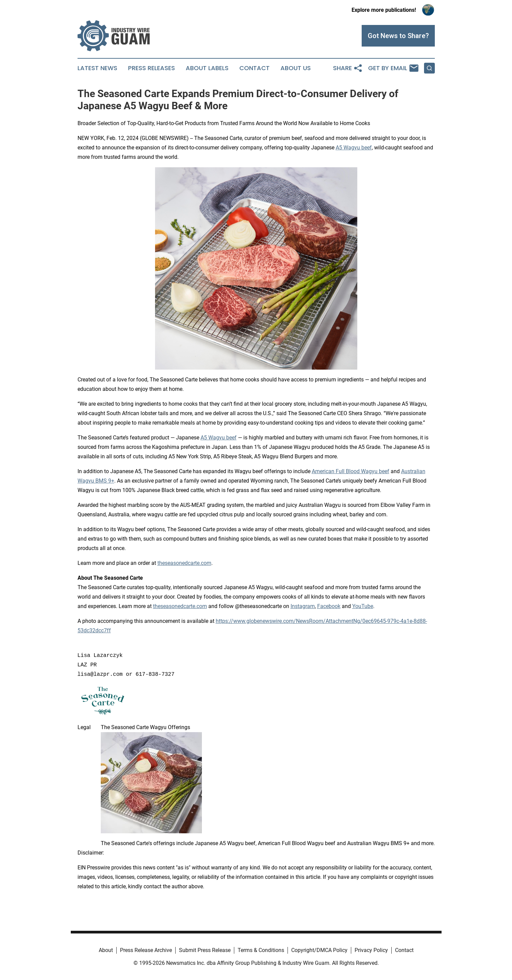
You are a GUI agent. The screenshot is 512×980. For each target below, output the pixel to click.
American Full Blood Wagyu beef (351, 471)
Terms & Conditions (261, 950)
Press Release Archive (146, 950)
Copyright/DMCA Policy (319, 950)
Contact (254, 68)
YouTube (363, 606)
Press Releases (152, 68)
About (106, 950)
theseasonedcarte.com (184, 563)
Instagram (303, 606)
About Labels (207, 68)
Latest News (97, 68)
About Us (296, 68)
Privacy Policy (371, 950)
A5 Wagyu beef (354, 148)
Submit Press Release (205, 950)
